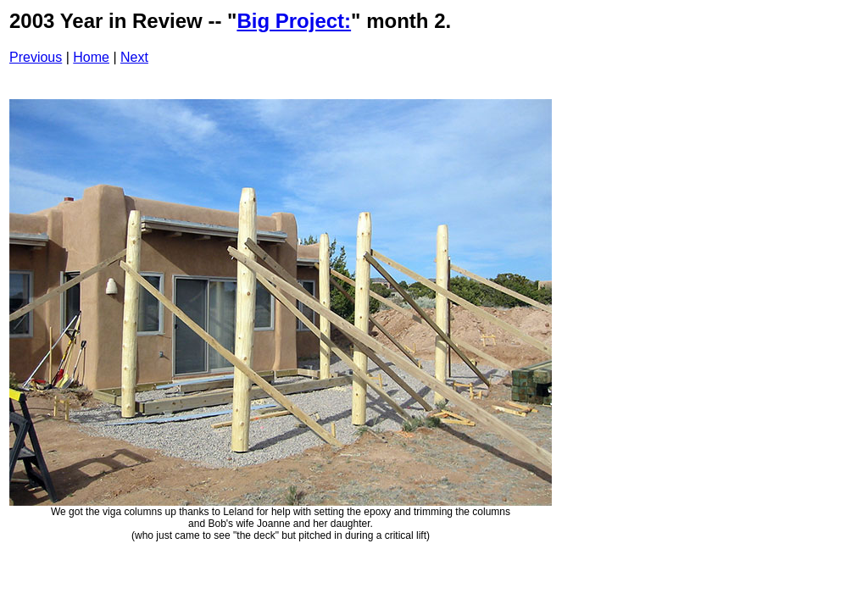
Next (134, 57)
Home (91, 57)
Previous (36, 57)
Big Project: (294, 21)
